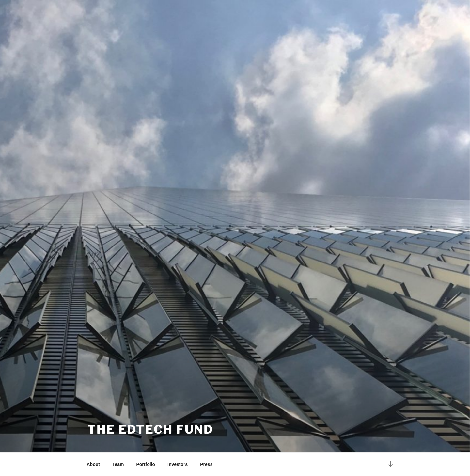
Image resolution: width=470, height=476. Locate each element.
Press (206, 464)
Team (118, 464)
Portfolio (146, 464)
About (93, 464)
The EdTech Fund (150, 429)
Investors (178, 464)
